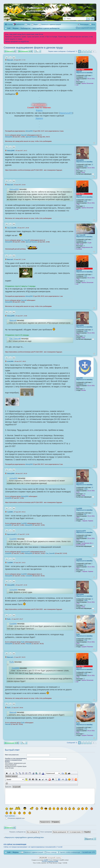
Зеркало (39, 118)
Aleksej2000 (29, 131)
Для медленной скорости (87, 28)
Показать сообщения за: (25, 832)
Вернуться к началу (94, 143)
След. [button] (94, 51)
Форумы (16, 852)
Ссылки (10, 24)
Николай (79, 71)
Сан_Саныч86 (81, 235)
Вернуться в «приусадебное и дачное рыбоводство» (25, 837)
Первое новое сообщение (57, 51)
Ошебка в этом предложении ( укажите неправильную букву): (16, 760)
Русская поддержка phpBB (50, 862)
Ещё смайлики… (11, 816)
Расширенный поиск (93, 19)
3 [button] (85, 51)
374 (85, 384)
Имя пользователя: (12, 755)
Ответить (9, 51)
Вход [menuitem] (93, 24)
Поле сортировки (55, 832)
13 (92, 165)
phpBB (46, 860)
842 (85, 241)
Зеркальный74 (66, 113)
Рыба (78, 634)
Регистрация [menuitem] (84, 24)
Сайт (9, 852)
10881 (86, 166)
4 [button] (88, 51)
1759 (85, 640)
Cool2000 (79, 508)
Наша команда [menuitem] (52, 852)
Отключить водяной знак (15, 818)
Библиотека (20, 24)
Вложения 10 (24, 51)
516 (85, 514)
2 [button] (82, 51)
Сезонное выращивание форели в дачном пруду (33, 48)
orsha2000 (79, 378)
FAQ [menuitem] (29, 24)
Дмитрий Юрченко (32, 137)
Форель (39, 110)
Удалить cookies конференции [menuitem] (70, 852)
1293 (85, 77)
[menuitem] (35, 24)
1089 (85, 537)
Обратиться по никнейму (84, 73)
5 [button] (90, 51)
